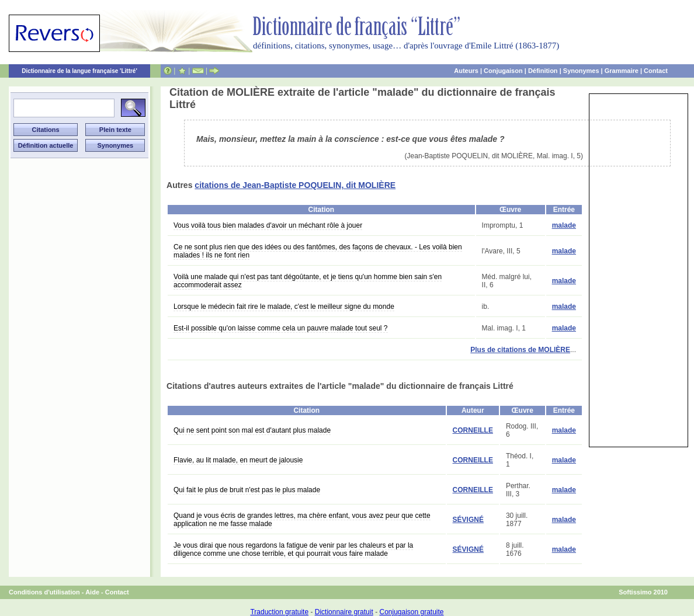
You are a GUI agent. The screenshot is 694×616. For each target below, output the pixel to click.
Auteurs (466, 71)
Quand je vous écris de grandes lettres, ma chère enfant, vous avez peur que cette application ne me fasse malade (302, 520)
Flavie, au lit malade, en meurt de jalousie (238, 460)
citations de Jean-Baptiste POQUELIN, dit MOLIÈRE (295, 185)
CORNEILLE (473, 430)
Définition (543, 71)
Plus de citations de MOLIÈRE (520, 350)
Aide (92, 592)
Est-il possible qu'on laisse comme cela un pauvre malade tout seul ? (281, 328)
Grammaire (622, 71)
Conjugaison (503, 71)
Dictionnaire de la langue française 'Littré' (79, 71)
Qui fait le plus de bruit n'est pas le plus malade (247, 490)
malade (564, 225)
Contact (656, 71)
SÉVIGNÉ (468, 520)
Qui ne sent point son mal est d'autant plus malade (252, 430)
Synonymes (581, 71)
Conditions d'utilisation (44, 592)
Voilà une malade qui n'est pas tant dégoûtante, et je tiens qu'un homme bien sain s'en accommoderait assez (308, 281)
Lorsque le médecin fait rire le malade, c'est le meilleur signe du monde (284, 307)
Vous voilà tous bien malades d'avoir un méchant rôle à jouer (268, 225)
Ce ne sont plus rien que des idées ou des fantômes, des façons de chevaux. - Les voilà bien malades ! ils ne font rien (318, 251)
